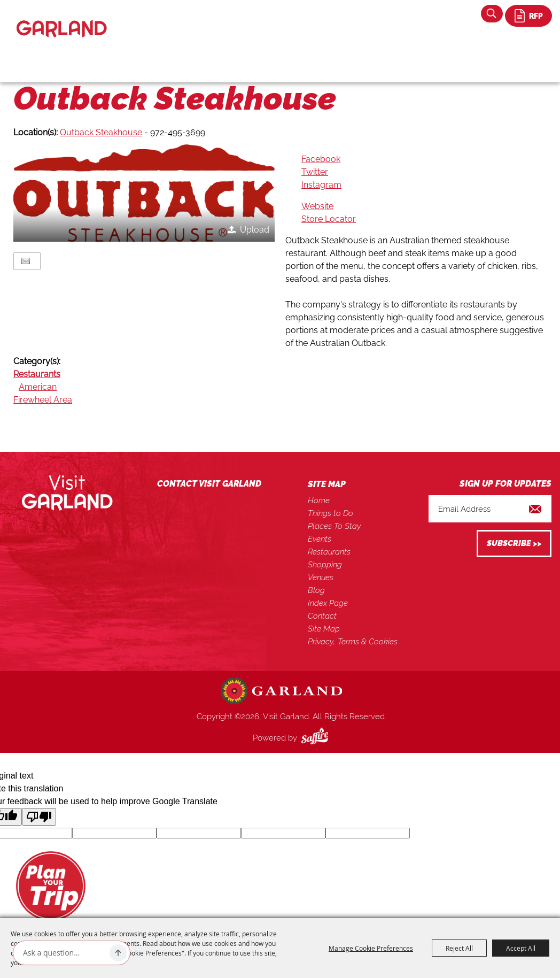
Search (492, 14)
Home (319, 500)
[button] (144, 193)
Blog (316, 590)
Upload (255, 230)
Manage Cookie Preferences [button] (371, 948)
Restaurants (37, 374)
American (38, 387)
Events (320, 539)
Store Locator (329, 219)
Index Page (328, 603)
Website (317, 206)
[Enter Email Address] (490, 509)
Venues (321, 577)
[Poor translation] (39, 817)
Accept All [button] (521, 948)
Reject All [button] (459, 948)
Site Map (324, 629)
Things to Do (330, 513)
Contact (322, 616)
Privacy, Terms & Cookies (353, 642)
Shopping (325, 565)
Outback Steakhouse (101, 132)
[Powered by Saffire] (317, 738)
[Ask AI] (64, 953)
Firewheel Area (43, 400)
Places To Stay (334, 526)
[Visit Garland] (62, 20)
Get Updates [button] (514, 544)
